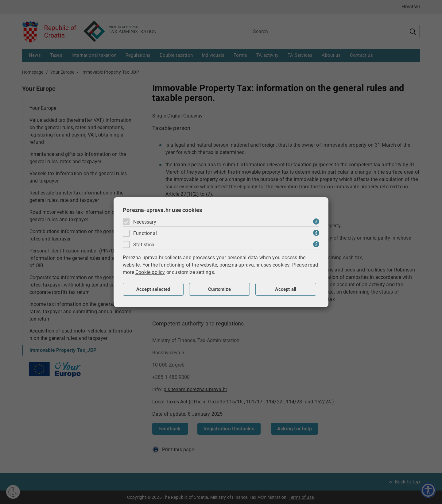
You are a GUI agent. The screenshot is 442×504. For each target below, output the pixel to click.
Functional (145, 233)
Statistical (144, 245)
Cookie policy (150, 272)
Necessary (145, 222)
